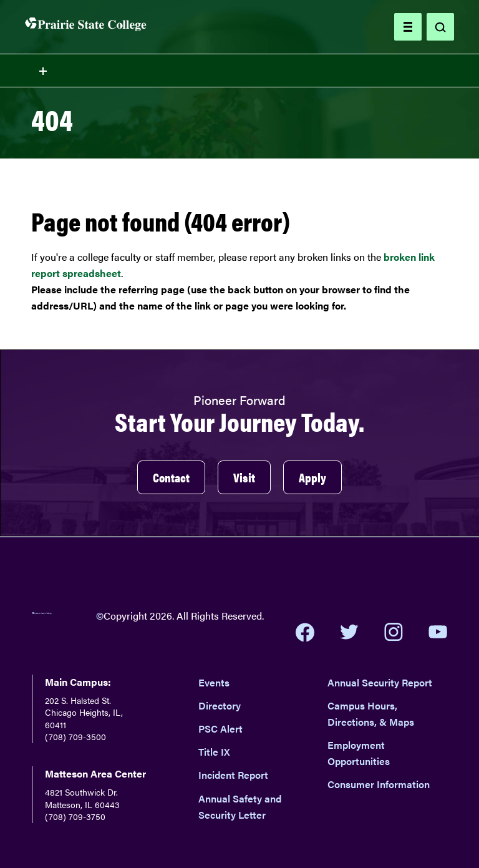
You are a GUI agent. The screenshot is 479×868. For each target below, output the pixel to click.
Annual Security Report (380, 682)
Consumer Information (379, 784)
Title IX (214, 752)
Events (214, 682)
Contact (171, 477)
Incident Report (233, 775)
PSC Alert (220, 729)
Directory (220, 705)
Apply (312, 477)
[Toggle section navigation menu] (239, 71)
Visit (244, 477)
